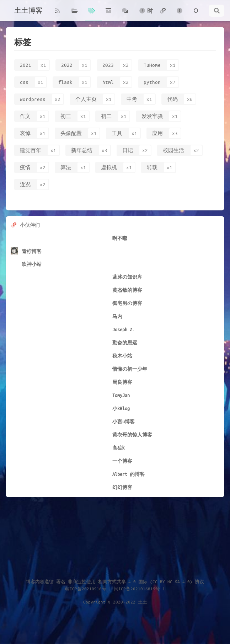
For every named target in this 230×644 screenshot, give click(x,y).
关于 (180, 15)
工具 (117, 133)
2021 (26, 65)
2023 (108, 65)
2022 (67, 65)
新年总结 (82, 150)
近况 (25, 184)
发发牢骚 (152, 116)
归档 (108, 15)
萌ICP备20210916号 (86, 589)
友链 (163, 15)
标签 (91, 15)
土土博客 (28, 11)
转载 (152, 167)
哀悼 (25, 133)
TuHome (152, 65)
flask (65, 82)
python (152, 82)
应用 (157, 133)
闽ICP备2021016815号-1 (139, 589)
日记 (128, 150)
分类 (75, 15)
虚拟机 (109, 167)
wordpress (33, 99)
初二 (106, 116)
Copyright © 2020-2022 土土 (115, 602)
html (108, 82)
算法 (66, 167)
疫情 (25, 167)
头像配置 (71, 133)
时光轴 (146, 14)
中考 (132, 99)
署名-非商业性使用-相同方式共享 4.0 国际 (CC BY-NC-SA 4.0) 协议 (130, 581)
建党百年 (31, 150)
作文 (25, 116)
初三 (66, 116)
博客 (58, 15)
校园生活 (173, 150)
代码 (172, 99)
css (24, 82)
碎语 (125, 15)
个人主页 (86, 99)
